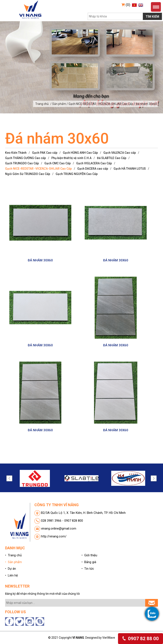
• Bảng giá (89, 562)
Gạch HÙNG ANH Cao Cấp (80, 153)
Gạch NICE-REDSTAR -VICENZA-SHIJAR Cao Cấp (38, 169)
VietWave (109, 638)
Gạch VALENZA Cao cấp (120, 153)
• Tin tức (88, 569)
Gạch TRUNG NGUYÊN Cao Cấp (77, 174)
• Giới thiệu (89, 555)
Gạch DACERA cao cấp (93, 169)
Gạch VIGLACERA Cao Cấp (94, 163)
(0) (126, 5)
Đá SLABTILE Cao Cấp (112, 158)
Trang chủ (42, 104)
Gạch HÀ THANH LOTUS (130, 169)
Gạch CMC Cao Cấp (58, 163)
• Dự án (11, 569)
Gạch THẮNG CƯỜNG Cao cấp (25, 158)
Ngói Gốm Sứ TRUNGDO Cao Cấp (28, 174)
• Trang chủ (13, 555)
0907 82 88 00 (141, 639)
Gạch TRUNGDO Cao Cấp (22, 163)
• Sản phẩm (13, 562)
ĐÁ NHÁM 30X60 (40, 260)
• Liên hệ (11, 575)
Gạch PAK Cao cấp (45, 153)
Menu (156, 7)
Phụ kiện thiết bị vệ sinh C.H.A (71, 158)
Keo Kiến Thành (16, 153)
